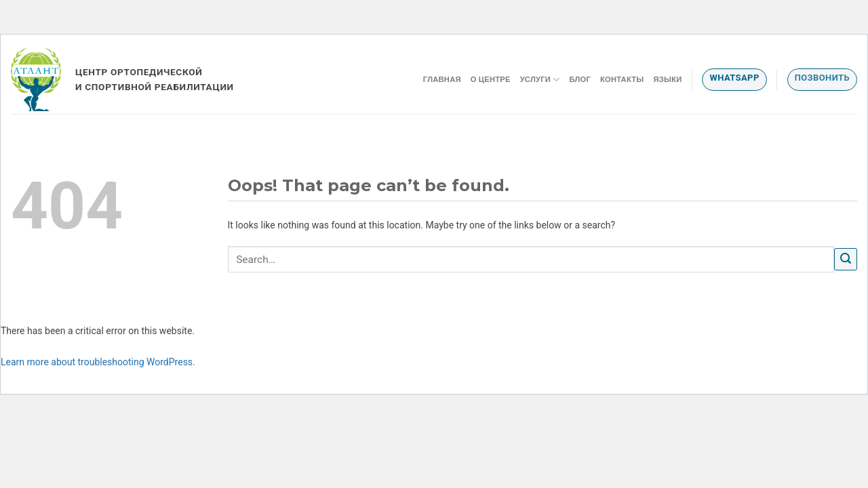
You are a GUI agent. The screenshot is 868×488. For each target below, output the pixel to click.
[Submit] (846, 259)
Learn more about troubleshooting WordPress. (98, 362)
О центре (491, 79)
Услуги (540, 80)
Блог (580, 79)
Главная (442, 79)
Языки (667, 79)
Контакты (622, 79)
